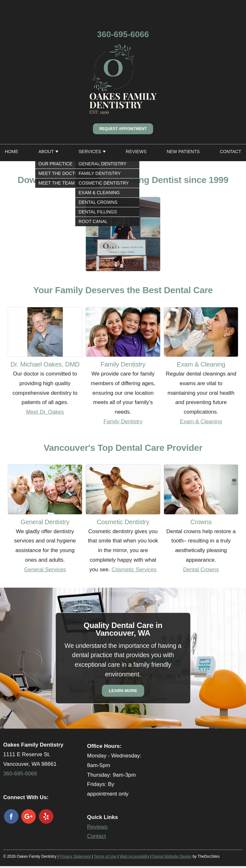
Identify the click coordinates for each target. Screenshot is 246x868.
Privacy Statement (75, 856)
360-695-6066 (123, 34)
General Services (45, 570)
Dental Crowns (201, 570)
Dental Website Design (172, 856)
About (46, 152)
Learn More (123, 691)
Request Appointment (123, 129)
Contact (230, 152)
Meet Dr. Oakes (45, 412)
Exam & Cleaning (201, 422)
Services (90, 152)
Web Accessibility (134, 856)
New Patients (183, 152)
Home (12, 152)
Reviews (136, 152)
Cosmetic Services (134, 570)
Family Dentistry (123, 422)
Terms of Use (105, 856)
